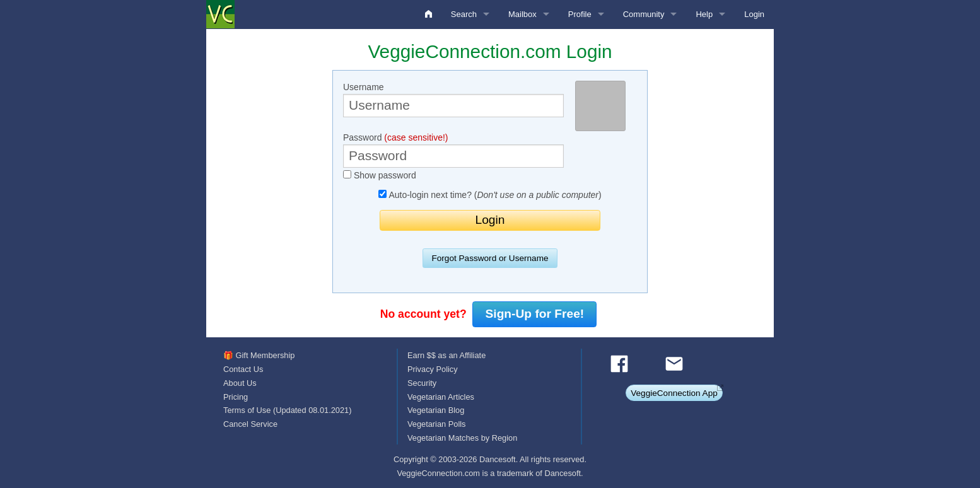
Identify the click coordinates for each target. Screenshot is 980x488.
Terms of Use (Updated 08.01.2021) (287, 410)
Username (453, 100)
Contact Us (243, 369)
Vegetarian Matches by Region (462, 438)
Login (754, 14)
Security (422, 383)
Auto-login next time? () (490, 195)
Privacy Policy (433, 369)
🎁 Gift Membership (259, 355)
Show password (380, 175)
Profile (580, 14)
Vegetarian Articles (441, 397)
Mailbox (522, 14)
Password (453, 150)
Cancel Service (250, 424)
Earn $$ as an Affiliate (446, 355)
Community (644, 14)
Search (464, 14)
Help (704, 14)
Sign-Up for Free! (535, 314)
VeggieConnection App (674, 393)
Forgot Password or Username (490, 258)
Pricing (236, 397)
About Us (240, 383)
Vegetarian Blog (436, 410)
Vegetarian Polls (436, 424)
